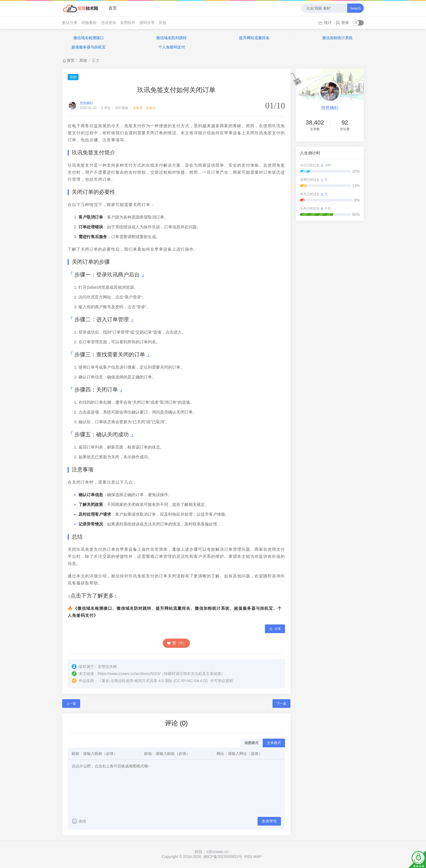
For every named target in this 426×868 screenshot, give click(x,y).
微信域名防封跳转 (171, 38)
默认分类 (70, 23)
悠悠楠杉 (86, 103)
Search (355, 8)
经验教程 (89, 23)
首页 (113, 8)
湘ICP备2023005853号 (223, 857)
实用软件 (128, 23)
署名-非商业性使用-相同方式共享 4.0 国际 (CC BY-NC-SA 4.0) (154, 681)
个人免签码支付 (172, 47)
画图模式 (252, 743)
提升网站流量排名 (254, 38)
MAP (257, 857)
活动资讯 (108, 23)
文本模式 (274, 743)
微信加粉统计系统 (337, 38)
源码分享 (147, 23)
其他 (162, 23)
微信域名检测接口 (89, 38)
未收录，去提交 (144, 108)
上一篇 (71, 704)
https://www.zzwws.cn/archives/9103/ (129, 674)
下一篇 (281, 704)
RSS (248, 857)
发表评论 (269, 821)
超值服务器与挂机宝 (89, 47)
